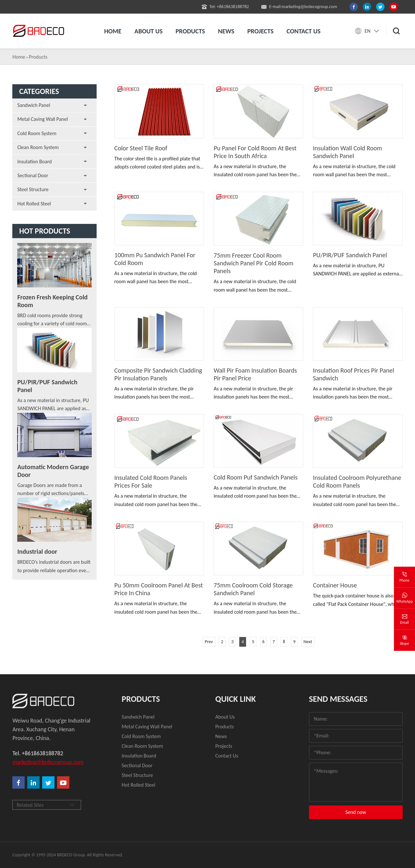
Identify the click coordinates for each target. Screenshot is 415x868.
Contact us (304, 31)
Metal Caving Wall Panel (42, 119)
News (226, 31)
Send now (356, 812)
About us (149, 31)
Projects (261, 31)
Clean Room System (38, 147)
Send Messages (338, 699)
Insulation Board (34, 162)
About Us (225, 717)
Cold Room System (37, 133)
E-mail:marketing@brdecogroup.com (299, 7)
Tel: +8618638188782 (225, 7)
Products (190, 31)
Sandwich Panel (34, 105)
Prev (209, 642)
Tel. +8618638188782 (38, 753)
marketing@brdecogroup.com (48, 762)
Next (308, 642)
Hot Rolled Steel (34, 204)
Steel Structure (33, 189)
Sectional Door (33, 175)
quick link (236, 699)
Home (113, 31)
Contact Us (227, 756)
